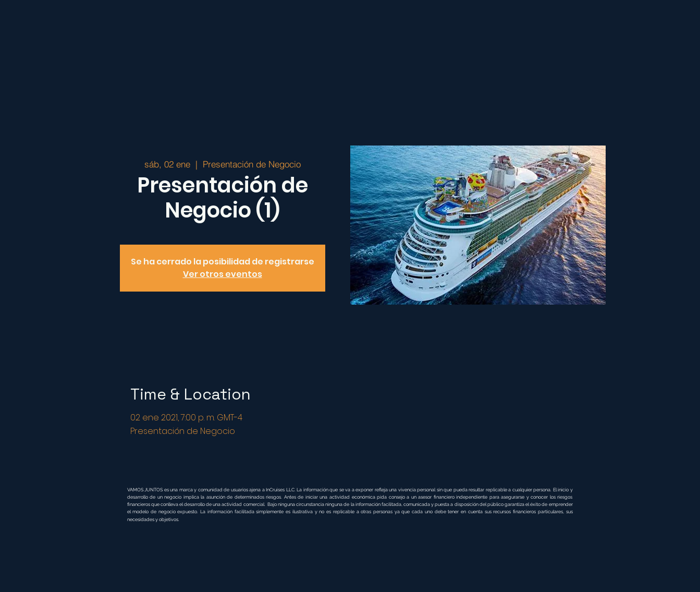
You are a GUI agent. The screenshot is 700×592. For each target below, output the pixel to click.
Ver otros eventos (223, 274)
